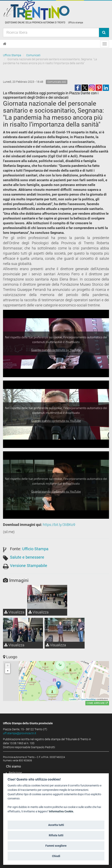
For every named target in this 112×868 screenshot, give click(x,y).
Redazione (15, 773)
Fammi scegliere (56, 846)
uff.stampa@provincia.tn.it (20, 733)
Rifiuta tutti (56, 835)
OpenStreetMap (88, 699)
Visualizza (14, 612)
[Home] (5, 44)
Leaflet (73, 699)
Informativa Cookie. (61, 811)
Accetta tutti (56, 825)
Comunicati (33, 55)
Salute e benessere (27, 557)
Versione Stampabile (29, 566)
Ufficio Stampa (12, 55)
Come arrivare (97, 703)
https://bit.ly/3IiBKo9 (59, 525)
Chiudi (56, 856)
